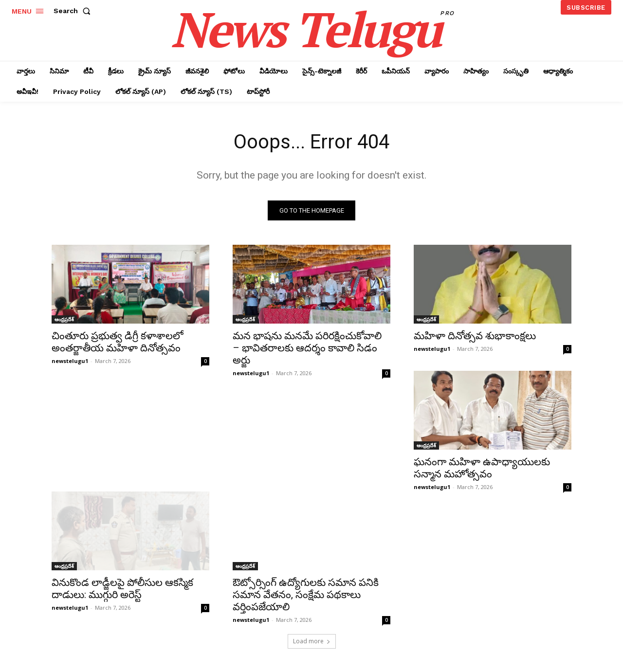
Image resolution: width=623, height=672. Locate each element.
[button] (74, 11)
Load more (312, 641)
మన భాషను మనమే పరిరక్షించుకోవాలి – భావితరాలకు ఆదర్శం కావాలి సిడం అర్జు (307, 348)
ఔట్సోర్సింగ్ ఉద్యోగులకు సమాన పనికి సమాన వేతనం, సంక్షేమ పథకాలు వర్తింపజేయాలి (306, 595)
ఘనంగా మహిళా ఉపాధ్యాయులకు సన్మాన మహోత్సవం (482, 468)
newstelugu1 (70, 361)
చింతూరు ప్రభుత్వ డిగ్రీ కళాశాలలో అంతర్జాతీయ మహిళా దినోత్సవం (118, 342)
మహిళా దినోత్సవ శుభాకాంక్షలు (475, 336)
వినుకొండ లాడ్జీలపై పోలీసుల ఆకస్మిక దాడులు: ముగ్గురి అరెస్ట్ (122, 589)
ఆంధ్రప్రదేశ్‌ (64, 319)
